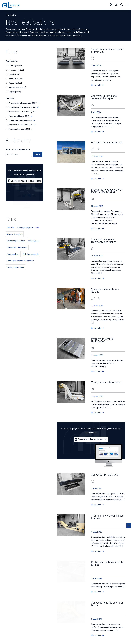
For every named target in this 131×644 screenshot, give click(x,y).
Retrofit (10, 227)
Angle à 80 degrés (15, 234)
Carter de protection (16, 241)
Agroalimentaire (17, 87)
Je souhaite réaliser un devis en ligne (91, 439)
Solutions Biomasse (19, 129)
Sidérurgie (15, 65)
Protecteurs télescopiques (23, 103)
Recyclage (15, 83)
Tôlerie (14, 74)
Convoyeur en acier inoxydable (20, 260)
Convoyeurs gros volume (28, 227)
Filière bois (16, 78)
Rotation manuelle (31, 254)
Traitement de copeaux (20, 120)
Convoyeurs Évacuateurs (22, 107)
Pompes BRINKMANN (20, 125)
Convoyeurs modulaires (17, 247)
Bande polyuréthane (16, 267)
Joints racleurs (13, 254)
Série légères (34, 241)
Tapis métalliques (19, 116)
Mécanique (16, 70)
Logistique (15, 92)
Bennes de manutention (20, 112)
